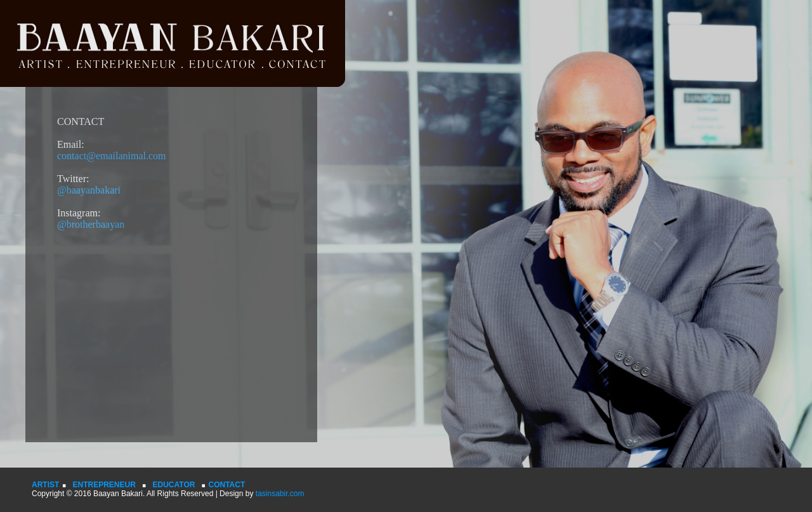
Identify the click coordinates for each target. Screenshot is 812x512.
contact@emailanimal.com (112, 156)
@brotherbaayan (91, 224)
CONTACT (227, 485)
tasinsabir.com (278, 494)
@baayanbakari (89, 190)
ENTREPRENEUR (104, 485)
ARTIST (45, 485)
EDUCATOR (174, 485)
